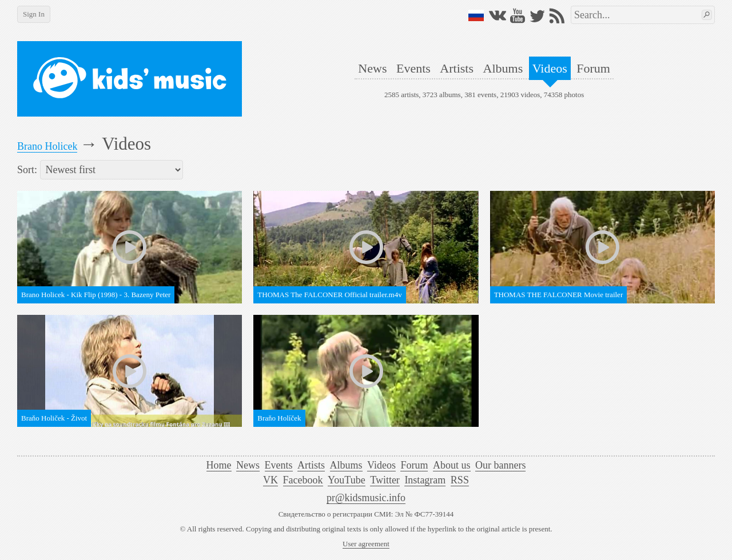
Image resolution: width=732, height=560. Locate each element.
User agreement (366, 544)
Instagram (425, 480)
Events (413, 68)
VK (270, 480)
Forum (593, 68)
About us (452, 465)
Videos (550, 68)
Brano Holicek (47, 146)
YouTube (347, 480)
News (372, 68)
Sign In (34, 14)
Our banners (500, 465)
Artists (457, 68)
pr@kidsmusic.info (366, 498)
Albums (503, 68)
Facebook (303, 480)
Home (219, 465)
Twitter (385, 480)
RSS (460, 480)
